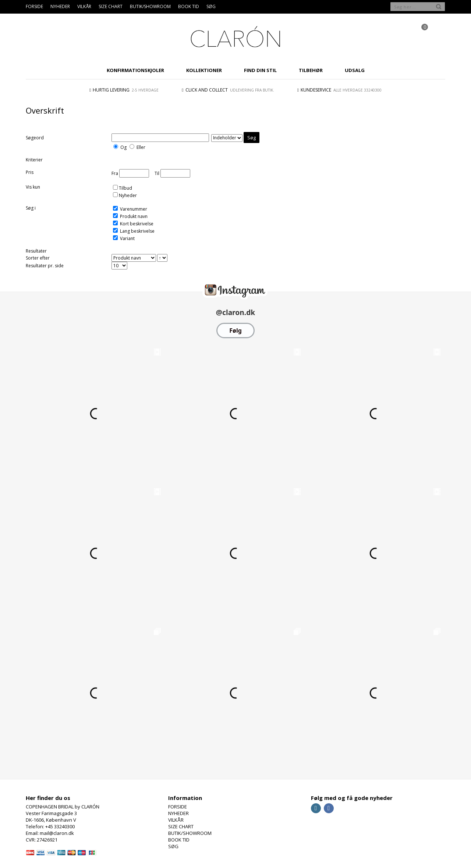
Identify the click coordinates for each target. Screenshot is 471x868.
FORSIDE (34, 6)
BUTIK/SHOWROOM (150, 6)
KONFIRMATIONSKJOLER (135, 70)
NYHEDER (60, 6)
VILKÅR (84, 6)
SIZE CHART (111, 6)
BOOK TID (189, 6)
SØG (211, 6)
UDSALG (355, 70)
